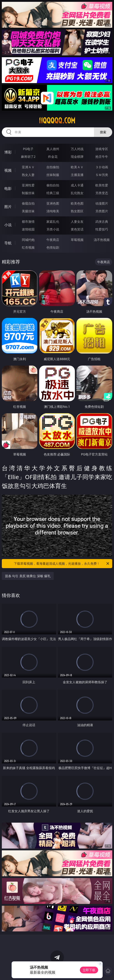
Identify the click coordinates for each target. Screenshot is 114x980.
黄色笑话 (77, 229)
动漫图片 (102, 203)
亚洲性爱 (28, 185)
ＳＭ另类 (102, 175)
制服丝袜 (28, 193)
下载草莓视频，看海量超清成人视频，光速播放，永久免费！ (62, 564)
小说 (8, 225)
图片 (8, 207)
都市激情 (28, 221)
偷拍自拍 (53, 185)
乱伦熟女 (77, 193)
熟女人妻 (28, 175)
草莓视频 (77, 240)
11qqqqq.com (57, 121)
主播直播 (77, 175)
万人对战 (77, 149)
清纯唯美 (53, 211)
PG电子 (28, 149)
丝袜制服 (53, 175)
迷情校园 (28, 229)
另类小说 (53, 229)
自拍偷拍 (53, 167)
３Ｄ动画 (102, 167)
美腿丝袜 (28, 211)
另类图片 (102, 211)
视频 (8, 170)
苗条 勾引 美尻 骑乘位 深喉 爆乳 (28, 576)
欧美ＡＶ (77, 167)
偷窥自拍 (28, 203)
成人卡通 (77, 185)
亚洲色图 (53, 203)
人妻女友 (77, 221)
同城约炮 (28, 240)
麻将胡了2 (28, 157)
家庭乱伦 (53, 221)
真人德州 (53, 149)
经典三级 (53, 193)
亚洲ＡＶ (28, 167)
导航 (8, 243)
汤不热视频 (102, 240)
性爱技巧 (102, 229)
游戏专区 (102, 149)
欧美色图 (77, 203)
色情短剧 (53, 247)
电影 (8, 188)
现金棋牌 (77, 157)
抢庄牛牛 (102, 157)
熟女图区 (77, 211)
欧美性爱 (102, 185)
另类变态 (102, 193)
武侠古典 (102, 221)
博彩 (8, 152)
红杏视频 (28, 247)
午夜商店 (53, 240)
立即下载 (89, 970)
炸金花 (53, 157)
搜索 (103, 132)
